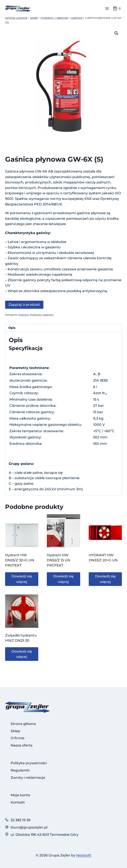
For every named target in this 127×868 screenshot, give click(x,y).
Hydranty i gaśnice (42, 315)
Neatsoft (84, 855)
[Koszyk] (117, 9)
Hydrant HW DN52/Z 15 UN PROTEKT (59, 560)
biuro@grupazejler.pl (29, 827)
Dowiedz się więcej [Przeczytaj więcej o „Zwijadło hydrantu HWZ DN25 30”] (22, 654)
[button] (116, 33)
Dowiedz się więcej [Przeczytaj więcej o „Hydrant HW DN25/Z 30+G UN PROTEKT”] (22, 579)
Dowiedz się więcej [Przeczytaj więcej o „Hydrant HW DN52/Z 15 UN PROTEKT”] (63, 579)
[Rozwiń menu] (107, 8)
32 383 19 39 (21, 820)
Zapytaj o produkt (24, 305)
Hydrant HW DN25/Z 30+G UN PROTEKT (20, 560)
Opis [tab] (12, 328)
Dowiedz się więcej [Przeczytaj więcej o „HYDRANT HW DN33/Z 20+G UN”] (105, 579)
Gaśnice (24, 315)
